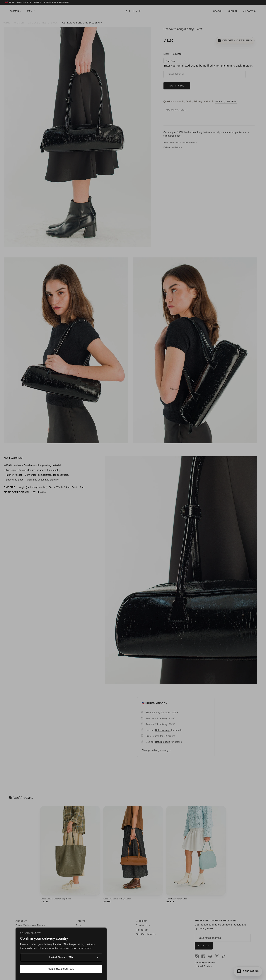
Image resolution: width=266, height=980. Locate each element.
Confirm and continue (61, 969)
